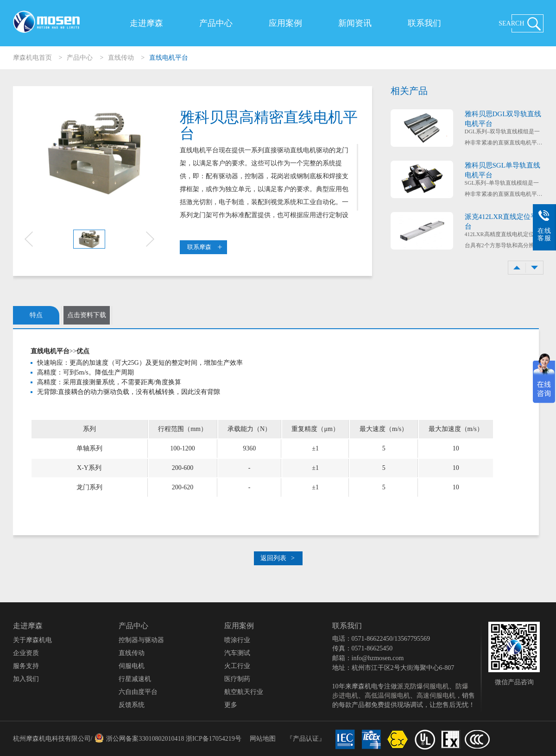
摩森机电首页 (32, 58)
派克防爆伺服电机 (423, 686)
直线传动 (121, 58)
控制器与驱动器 (141, 640)
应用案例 (285, 23)
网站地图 (263, 739)
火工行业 (237, 666)
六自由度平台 (138, 692)
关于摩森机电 (32, 640)
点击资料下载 (87, 315)
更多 (231, 705)
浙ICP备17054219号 (214, 739)
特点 (36, 315)
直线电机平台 (169, 58)
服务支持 (26, 666)
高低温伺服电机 (387, 696)
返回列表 (278, 558)
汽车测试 (237, 653)
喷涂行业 (237, 640)
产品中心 (216, 23)
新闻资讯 (355, 23)
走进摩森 (146, 23)
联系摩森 (205, 247)
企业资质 (26, 653)
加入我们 (26, 679)
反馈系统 (132, 705)
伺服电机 (132, 666)
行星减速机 (135, 679)
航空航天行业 (244, 692)
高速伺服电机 (436, 696)
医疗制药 (237, 679)
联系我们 (424, 23)
